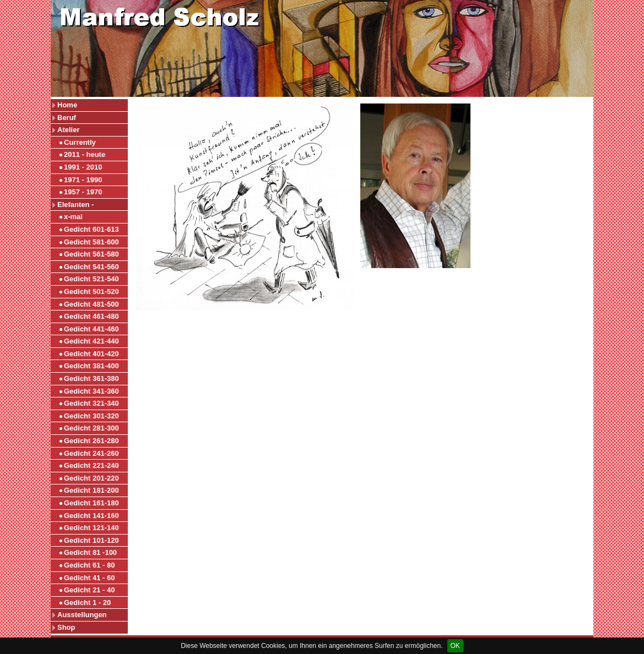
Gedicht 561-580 (91, 254)
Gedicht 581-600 (91, 242)
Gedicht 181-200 (91, 490)
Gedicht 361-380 (91, 378)
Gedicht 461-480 (91, 316)
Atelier (68, 130)
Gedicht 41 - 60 (89, 578)
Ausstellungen (82, 615)
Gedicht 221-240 (91, 465)
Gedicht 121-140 (91, 528)
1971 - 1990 (83, 180)
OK (455, 646)
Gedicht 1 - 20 (87, 603)
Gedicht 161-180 (91, 503)
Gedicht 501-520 (91, 291)
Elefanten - (75, 205)
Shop (66, 627)
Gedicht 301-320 (91, 416)
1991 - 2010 (83, 167)
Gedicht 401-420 (91, 354)
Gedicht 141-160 (91, 516)
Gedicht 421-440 (91, 341)
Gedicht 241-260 (91, 453)
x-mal (73, 217)
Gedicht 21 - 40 (89, 590)
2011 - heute (85, 154)
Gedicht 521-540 (91, 279)
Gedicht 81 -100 (90, 552)
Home (67, 105)
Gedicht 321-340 (91, 403)
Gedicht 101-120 (91, 540)
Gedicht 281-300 (91, 428)
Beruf (67, 118)
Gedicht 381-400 (91, 366)
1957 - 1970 (83, 192)
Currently (80, 142)
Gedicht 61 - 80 (89, 565)
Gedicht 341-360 (91, 391)
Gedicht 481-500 (91, 304)
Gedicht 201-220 (91, 478)
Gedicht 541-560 (91, 267)
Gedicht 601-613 (91, 229)
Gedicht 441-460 (91, 329)
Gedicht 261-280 (91, 441)
